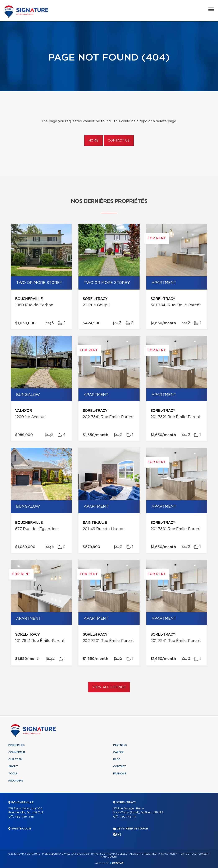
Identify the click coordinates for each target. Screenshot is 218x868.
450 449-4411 (24, 817)
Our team (15, 759)
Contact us (119, 141)
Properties (17, 745)
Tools (13, 774)
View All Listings (109, 687)
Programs (16, 781)
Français (120, 774)
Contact (120, 766)
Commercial (17, 752)
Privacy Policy (168, 854)
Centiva (117, 863)
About (13, 766)
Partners (120, 745)
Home (94, 141)
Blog (117, 759)
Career (118, 752)
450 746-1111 (128, 817)
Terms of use (188, 854)
